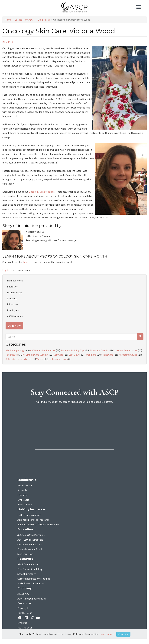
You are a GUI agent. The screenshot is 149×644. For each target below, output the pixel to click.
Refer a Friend (25, 505)
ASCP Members (15, 316)
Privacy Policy (25, 613)
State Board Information (31, 583)
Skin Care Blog (25, 554)
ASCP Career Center (28, 564)
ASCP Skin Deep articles (18, 359)
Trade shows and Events (30, 549)
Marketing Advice (128, 355)
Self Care (58, 355)
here (26, 262)
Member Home (15, 281)
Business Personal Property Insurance (38, 525)
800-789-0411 (25, 628)
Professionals (15, 292)
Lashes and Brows (58, 359)
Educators (13, 304)
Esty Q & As (74, 355)
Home (8, 20)
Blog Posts (44, 20)
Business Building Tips (73, 350)
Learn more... (107, 634)
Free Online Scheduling (30, 569)
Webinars (91, 355)
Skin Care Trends (99, 350)
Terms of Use (24, 603)
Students (12, 298)
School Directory (26, 574)
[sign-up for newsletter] (74, 418)
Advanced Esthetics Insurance (33, 520)
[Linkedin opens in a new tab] (27, 618)
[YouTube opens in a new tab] (39, 618)
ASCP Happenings (15, 350)
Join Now (14, 326)
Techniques (12, 355)
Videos (40, 359)
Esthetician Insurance (29, 515)
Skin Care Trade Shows (125, 350)
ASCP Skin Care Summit (36, 355)
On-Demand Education (30, 545)
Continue (123, 634)
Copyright (23, 608)
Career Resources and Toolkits (34, 579)
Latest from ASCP (25, 20)
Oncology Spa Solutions (42, 192)
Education (13, 287)
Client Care (107, 355)
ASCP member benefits (43, 350)
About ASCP (24, 594)
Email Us (22, 623)
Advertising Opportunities (32, 599)
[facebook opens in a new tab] (20, 618)
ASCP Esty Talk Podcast (30, 540)
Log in (6, 270)
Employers (13, 310)
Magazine (31, 535)
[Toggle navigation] (140, 7)
